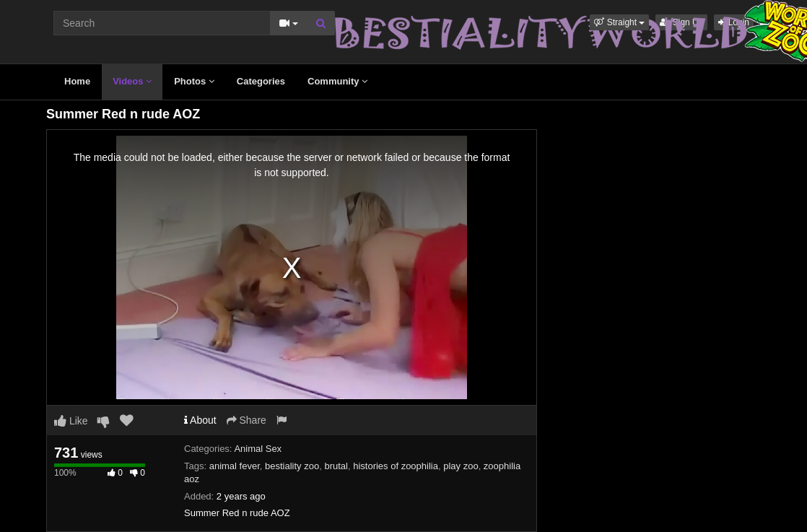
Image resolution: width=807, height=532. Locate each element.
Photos (194, 81)
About (200, 420)
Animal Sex (258, 449)
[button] (619, 22)
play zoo (461, 466)
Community (337, 81)
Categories (261, 81)
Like (71, 421)
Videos (132, 81)
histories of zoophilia (396, 466)
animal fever (235, 466)
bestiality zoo (292, 466)
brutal (336, 466)
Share (247, 420)
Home (77, 81)
